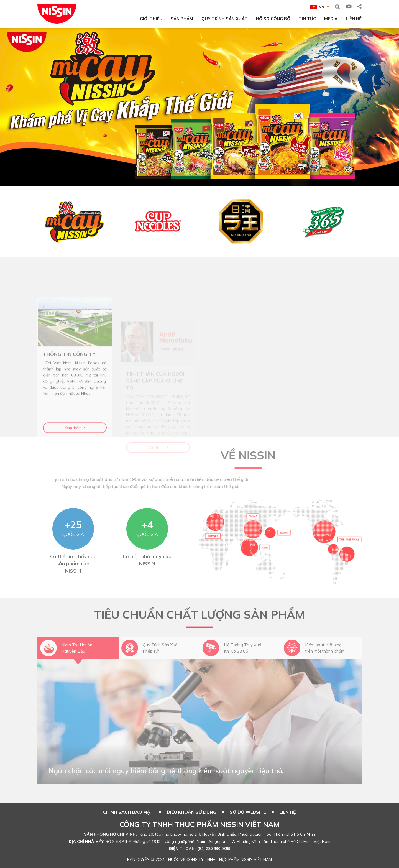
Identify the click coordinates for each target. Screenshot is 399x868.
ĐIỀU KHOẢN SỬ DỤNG (192, 812)
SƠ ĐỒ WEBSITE (248, 812)
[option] (199, 107)
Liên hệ (288, 812)
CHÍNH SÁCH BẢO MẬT (128, 812)
